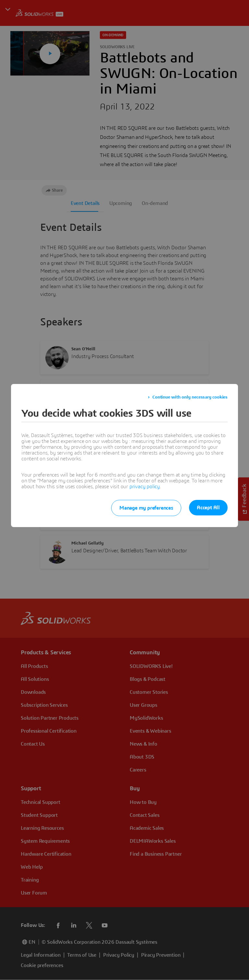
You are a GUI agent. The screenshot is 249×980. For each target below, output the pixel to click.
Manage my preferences (144, 508)
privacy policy (145, 487)
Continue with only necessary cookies (190, 397)
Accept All (208, 508)
